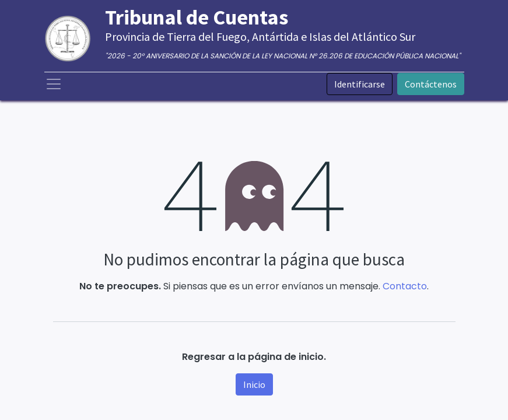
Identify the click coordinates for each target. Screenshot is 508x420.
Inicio (254, 384)
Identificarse (360, 84)
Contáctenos (431, 84)
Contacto (405, 286)
